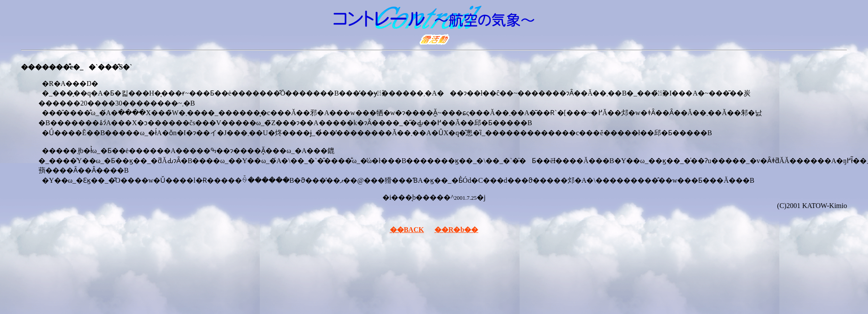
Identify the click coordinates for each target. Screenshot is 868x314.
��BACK (407, 230)
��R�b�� (456, 230)
